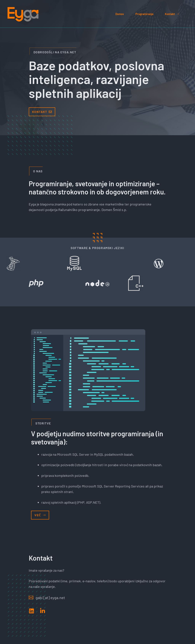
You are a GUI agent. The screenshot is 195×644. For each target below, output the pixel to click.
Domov (120, 14)
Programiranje (144, 14)
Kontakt (175, 14)
